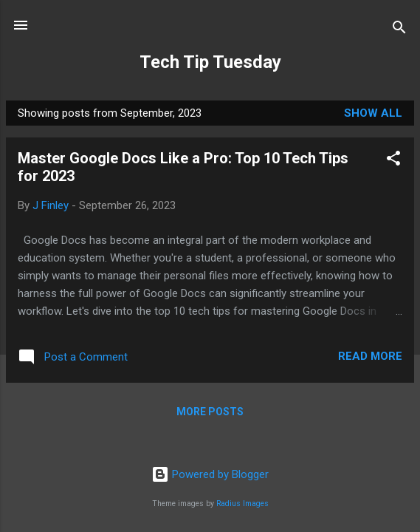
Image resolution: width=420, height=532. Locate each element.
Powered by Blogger (210, 474)
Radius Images (242, 504)
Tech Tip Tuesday (210, 62)
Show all (373, 113)
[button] (393, 161)
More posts (210, 412)
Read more (370, 356)
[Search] (399, 30)
